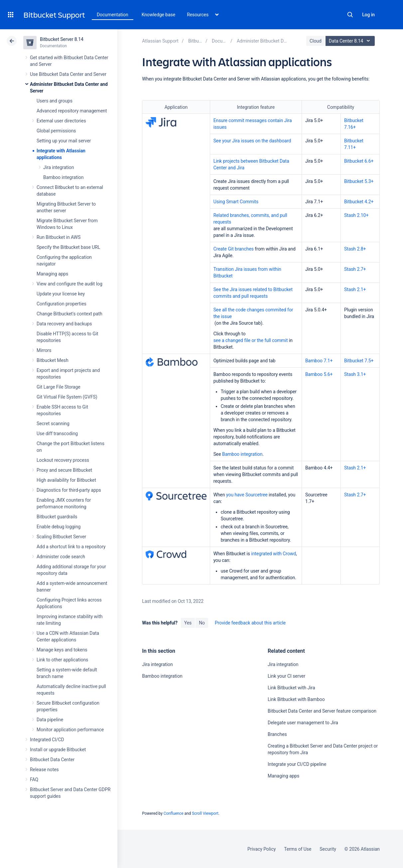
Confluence (174, 813)
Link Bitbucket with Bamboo (296, 699)
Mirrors (44, 350)
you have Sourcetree (247, 495)
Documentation (113, 15)
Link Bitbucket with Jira (291, 688)
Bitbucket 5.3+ (359, 181)
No (202, 623)
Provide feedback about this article (250, 623)
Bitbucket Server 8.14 (62, 39)
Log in (368, 15)
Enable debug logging (59, 527)
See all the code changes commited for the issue (253, 313)
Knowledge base (159, 15)
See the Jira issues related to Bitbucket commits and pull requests (253, 293)
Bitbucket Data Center (52, 760)
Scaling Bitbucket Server (61, 537)
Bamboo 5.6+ (319, 374)
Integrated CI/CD (47, 740)
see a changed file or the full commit (251, 340)
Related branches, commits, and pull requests (250, 219)
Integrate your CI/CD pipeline (297, 764)
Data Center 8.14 (351, 41)
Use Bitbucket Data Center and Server (68, 74)
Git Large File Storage (59, 387)
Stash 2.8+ (355, 249)
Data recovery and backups (64, 324)
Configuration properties (62, 304)
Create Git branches (234, 249)
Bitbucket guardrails (57, 517)
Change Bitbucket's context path (69, 314)
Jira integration (59, 167)
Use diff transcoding (57, 434)
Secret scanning (53, 424)
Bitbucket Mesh (53, 360)
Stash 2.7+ (355, 269)
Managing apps (52, 274)
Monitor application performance (70, 730)
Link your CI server (286, 676)
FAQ (34, 780)
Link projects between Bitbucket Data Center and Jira (251, 164)
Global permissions (56, 131)
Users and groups (55, 101)
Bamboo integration (63, 177)
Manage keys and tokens (62, 650)
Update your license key (61, 294)
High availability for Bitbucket (66, 480)
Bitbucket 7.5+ (359, 361)
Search (350, 15)
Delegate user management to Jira (303, 723)
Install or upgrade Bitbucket (58, 750)
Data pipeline (50, 720)
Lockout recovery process (63, 460)
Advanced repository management (72, 111)
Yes (188, 623)
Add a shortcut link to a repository (71, 547)
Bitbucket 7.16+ (354, 124)
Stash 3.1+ (355, 374)
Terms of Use (298, 849)
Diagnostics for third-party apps (69, 490)
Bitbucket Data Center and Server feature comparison (322, 711)
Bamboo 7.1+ (319, 361)
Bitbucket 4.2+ (359, 202)
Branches (277, 734)
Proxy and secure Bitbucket (64, 470)
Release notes (44, 770)
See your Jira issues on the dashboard (252, 141)
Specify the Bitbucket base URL (68, 247)
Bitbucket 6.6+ (359, 161)
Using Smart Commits (236, 202)
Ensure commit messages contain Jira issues (253, 124)
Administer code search (61, 557)
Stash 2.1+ (355, 289)
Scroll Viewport (205, 813)
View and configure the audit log (69, 284)
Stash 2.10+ (356, 215)
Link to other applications (62, 660)
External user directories (61, 121)
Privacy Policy (262, 849)
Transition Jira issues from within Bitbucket (247, 272)
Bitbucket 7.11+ (354, 144)
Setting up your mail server (64, 141)
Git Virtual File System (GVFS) (67, 397)
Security (328, 849)
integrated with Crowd (273, 554)
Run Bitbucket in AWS (59, 237)
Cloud (316, 41)
